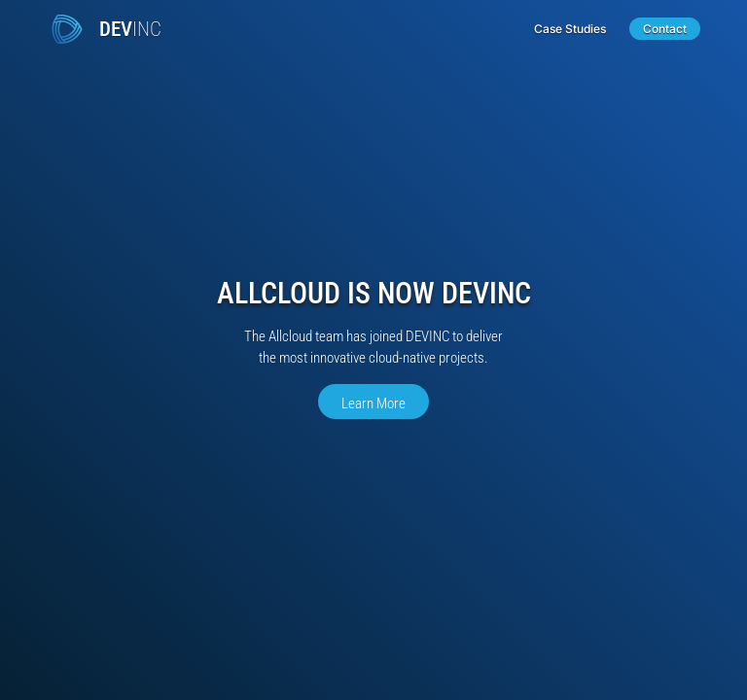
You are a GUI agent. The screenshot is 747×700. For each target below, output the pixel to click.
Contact (665, 29)
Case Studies (570, 29)
